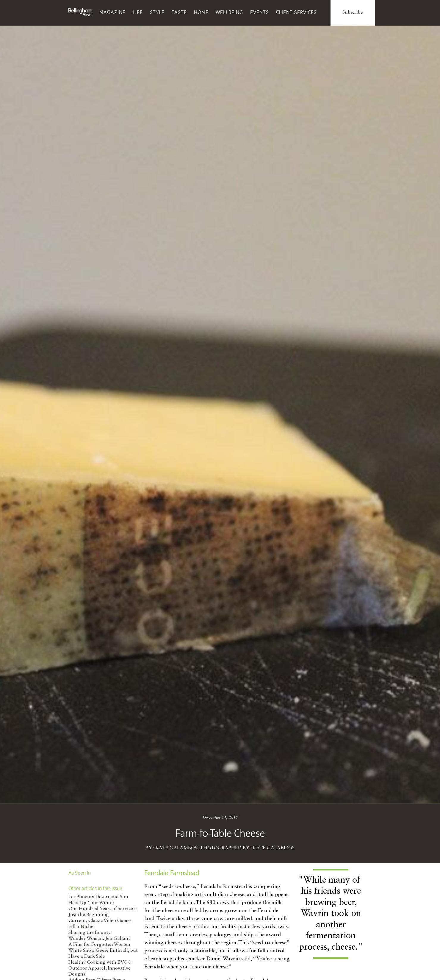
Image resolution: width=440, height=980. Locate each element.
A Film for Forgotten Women (99, 945)
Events (260, 12)
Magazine (112, 12)
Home (201, 12)
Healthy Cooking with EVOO (100, 962)
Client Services (296, 12)
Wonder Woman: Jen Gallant (99, 939)
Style (157, 12)
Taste (179, 12)
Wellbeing (229, 12)
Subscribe (353, 13)
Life (138, 12)
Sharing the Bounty (90, 933)
